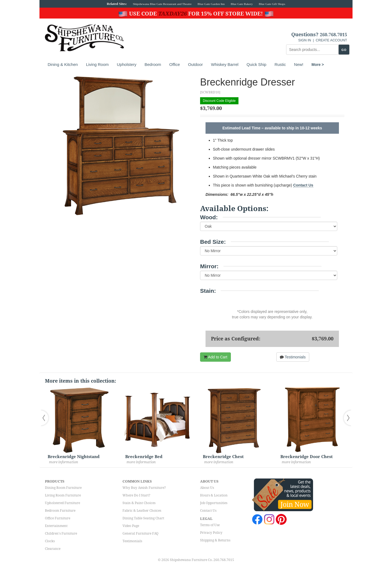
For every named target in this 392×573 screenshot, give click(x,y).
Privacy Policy (211, 533)
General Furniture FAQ (140, 534)
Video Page (131, 526)
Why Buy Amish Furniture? (144, 488)
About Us (207, 488)
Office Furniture (58, 518)
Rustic (280, 64)
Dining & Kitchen (63, 64)
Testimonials (293, 357)
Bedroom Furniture (60, 511)
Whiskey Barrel (225, 64)
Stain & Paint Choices (139, 503)
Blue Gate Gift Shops (272, 4)
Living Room (97, 64)
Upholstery (127, 64)
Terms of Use (210, 525)
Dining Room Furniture (63, 488)
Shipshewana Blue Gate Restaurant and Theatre (162, 4)
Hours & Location (214, 495)
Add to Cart (215, 357)
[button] (46, 418)
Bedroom (153, 64)
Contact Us (303, 185)
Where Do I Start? (136, 495)
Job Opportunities (214, 503)
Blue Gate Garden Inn (211, 4)
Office (175, 64)
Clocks (50, 541)
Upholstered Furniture (62, 503)
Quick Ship (257, 64)
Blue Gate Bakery (242, 4)
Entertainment (56, 526)
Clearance (53, 549)
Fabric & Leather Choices (142, 511)
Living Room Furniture (63, 495)
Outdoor (195, 64)
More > (318, 65)
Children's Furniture (61, 534)
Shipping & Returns (215, 540)
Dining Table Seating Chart (143, 518)
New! (299, 64)
